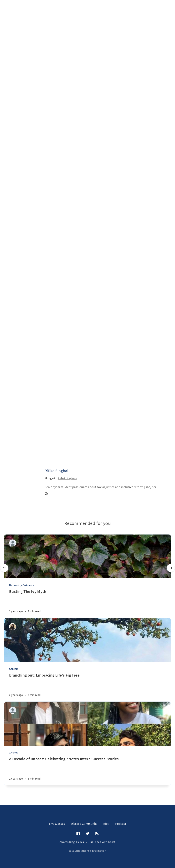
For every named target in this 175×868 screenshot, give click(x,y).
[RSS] (97, 834)
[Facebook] (78, 834)
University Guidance (22, 585)
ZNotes (14, 752)
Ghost (112, 842)
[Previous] (4, 568)
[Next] (171, 568)
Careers (14, 669)
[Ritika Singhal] (29, 478)
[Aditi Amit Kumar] (13, 710)
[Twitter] (87, 834)
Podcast (121, 824)
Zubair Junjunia (67, 478)
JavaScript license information (87, 851)
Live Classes (57, 824)
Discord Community (84, 824)
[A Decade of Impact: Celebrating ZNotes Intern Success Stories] (87, 771)
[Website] (46, 494)
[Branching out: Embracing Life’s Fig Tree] (87, 687)
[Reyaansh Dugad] (13, 543)
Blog (106, 824)
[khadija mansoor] (13, 627)
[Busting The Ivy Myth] (87, 603)
